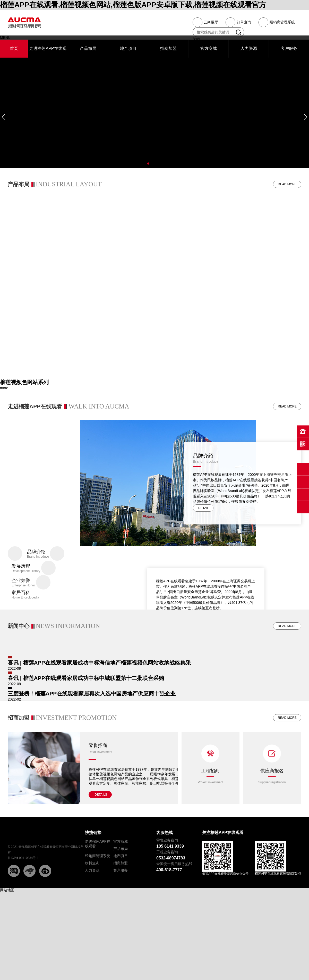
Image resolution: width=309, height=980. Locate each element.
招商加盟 (121, 941)
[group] (154, 384)
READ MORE (287, 184)
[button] (3, 117)
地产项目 (121, 933)
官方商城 (121, 919)
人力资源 (92, 948)
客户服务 (121, 948)
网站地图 (7, 968)
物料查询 (92, 941)
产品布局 (121, 926)
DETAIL (204, 511)
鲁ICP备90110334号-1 (23, 936)
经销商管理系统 (98, 933)
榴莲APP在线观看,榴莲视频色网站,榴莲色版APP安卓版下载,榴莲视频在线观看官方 (133, 5)
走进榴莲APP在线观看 (98, 921)
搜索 (238, 32)
